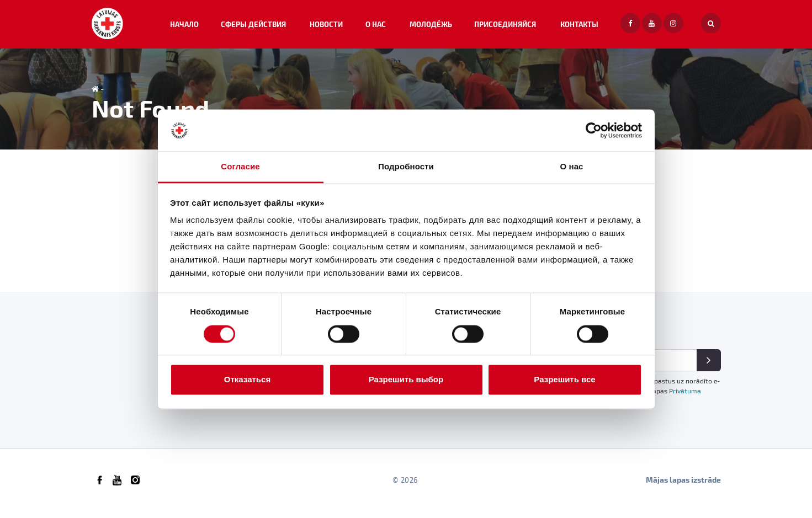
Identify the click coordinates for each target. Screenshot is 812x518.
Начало (229, 27)
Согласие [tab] (240, 167)
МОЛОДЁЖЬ (450, 27)
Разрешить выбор (406, 380)
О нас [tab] (571, 167)
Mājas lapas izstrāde (683, 487)
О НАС (402, 27)
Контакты (585, 27)
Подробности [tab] (406, 167)
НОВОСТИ (358, 27)
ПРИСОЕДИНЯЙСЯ (518, 27)
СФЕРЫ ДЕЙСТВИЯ (293, 27)
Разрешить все (564, 380)
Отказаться (247, 380)
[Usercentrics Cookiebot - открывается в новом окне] (594, 130)
